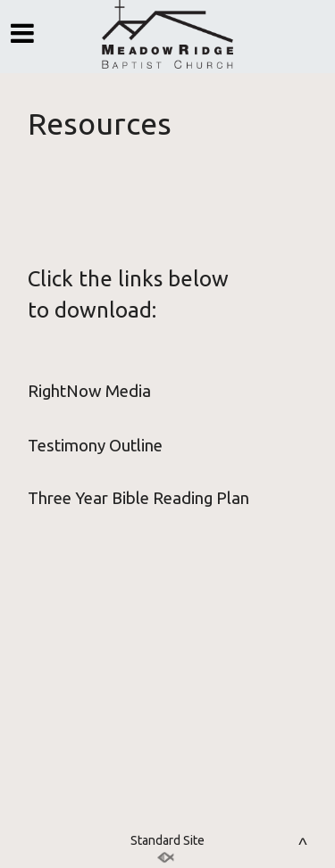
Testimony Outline (95, 446)
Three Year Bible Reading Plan (138, 498)
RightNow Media (89, 391)
